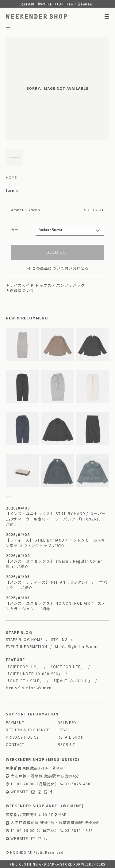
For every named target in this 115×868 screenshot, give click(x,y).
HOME (11, 177)
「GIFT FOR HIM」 (23, 666)
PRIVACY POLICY (23, 737)
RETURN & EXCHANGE (28, 730)
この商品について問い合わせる (57, 268)
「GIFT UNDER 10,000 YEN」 (34, 674)
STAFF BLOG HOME (24, 639)
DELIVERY (67, 722)
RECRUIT (66, 744)
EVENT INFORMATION (27, 646)
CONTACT (15, 744)
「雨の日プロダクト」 (72, 681)
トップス (43, 285)
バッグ (79, 285)
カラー (17, 230)
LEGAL (64, 730)
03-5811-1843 (77, 830)
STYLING (59, 639)
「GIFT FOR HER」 (67, 666)
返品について (22, 290)
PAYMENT (15, 722)
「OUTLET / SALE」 (25, 681)
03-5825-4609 (77, 784)
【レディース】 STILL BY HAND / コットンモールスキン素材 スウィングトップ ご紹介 (56, 543)
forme (12, 190)
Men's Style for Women (78, 646)
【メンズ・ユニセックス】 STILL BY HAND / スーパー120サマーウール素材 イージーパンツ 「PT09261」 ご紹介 (56, 519)
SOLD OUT (57, 252)
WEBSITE (17, 792)
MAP (59, 768)
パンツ (62, 285)
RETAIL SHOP (71, 737)
